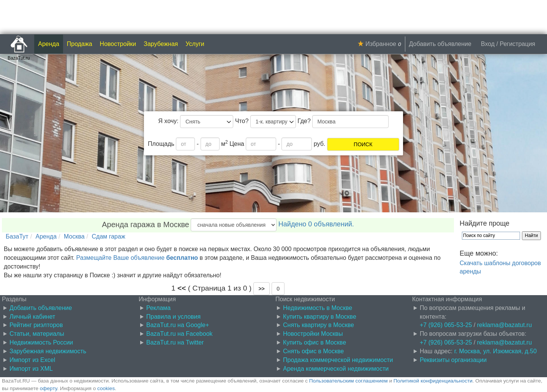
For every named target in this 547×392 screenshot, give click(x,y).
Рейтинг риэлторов (36, 325)
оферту (48, 388)
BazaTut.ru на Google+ (178, 325)
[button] (261, 289)
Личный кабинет (32, 317)
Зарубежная (161, 44)
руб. (320, 144)
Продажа (80, 44)
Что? (242, 121)
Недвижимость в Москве (318, 308)
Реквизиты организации (453, 360)
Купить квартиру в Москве (320, 317)
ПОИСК (363, 144)
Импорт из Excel (32, 360)
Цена (237, 144)
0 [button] (278, 289)
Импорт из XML (31, 369)
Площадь (161, 144)
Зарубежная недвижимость (48, 351)
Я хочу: (168, 121)
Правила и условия (173, 317)
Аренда (49, 44)
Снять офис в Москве (313, 351)
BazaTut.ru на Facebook (179, 334)
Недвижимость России (41, 342)
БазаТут (17, 236)
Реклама (158, 308)
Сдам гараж (109, 236)
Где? (304, 121)
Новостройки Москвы (313, 334)
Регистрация (517, 44)
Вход (488, 44)
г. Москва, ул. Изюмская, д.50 (496, 351)
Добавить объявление (440, 44)
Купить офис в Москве (315, 342)
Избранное (381, 44)
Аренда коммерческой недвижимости (336, 369)
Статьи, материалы (37, 334)
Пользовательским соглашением (349, 381)
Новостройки (118, 44)
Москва (74, 236)
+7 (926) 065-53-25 (446, 325)
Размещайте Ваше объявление (137, 258)
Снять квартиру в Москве (319, 325)
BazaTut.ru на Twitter (175, 342)
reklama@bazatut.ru (504, 325)
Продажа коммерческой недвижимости (338, 360)
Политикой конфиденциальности (433, 381)
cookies (106, 388)
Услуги (195, 44)
